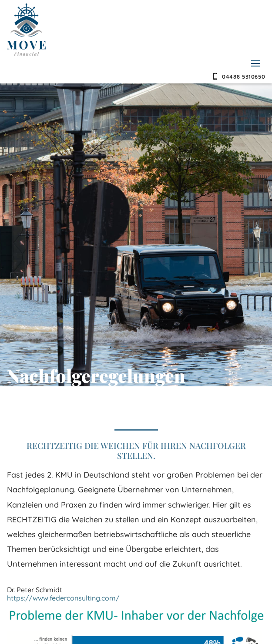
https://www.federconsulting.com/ (63, 598)
